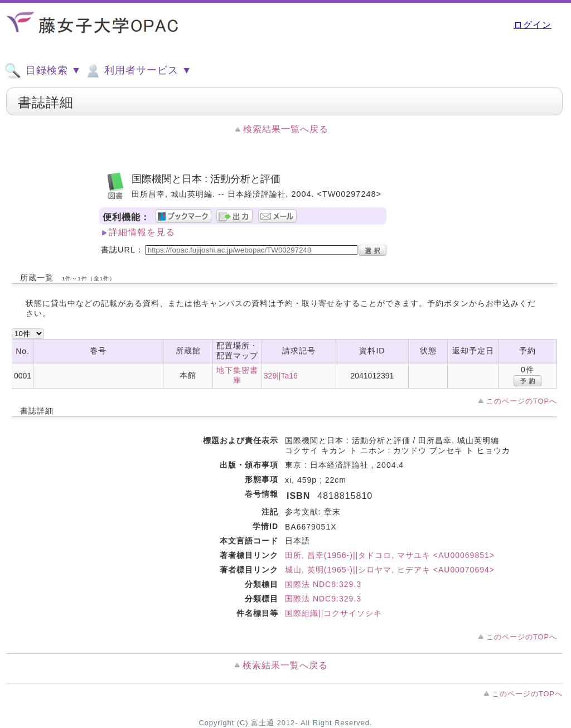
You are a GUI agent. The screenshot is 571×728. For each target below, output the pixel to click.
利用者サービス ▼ (138, 71)
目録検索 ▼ (43, 71)
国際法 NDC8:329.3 (323, 584)
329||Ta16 (281, 376)
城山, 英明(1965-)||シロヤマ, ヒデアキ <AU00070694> (390, 570)
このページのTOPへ (522, 401)
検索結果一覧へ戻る (286, 129)
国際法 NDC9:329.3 (323, 599)
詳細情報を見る (142, 232)
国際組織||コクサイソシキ (333, 613)
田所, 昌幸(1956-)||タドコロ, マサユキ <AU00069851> (390, 555)
